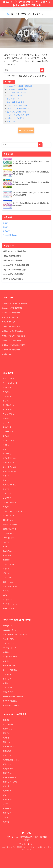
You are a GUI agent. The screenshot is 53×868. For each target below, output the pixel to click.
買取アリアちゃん (9, 485)
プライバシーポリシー (26, 844)
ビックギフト (8, 410)
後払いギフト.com (10, 458)
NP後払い (6, 683)
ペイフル (6, 542)
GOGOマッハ (8, 520)
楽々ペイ (6, 418)
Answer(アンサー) (10, 414)
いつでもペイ (8, 498)
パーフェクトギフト (10, 586)
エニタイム (7, 392)
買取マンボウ (8, 764)
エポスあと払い (9, 688)
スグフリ (6, 449)
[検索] (42, 70)
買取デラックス (9, 773)
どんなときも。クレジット (13, 511)
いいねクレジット (9, 502)
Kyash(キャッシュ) (10, 666)
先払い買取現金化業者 (16, 102)
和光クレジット (9, 609)
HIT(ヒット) (7, 387)
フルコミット (8, 396)
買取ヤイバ (7, 791)
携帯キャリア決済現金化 (16, 118)
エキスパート (8, 578)
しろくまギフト (9, 463)
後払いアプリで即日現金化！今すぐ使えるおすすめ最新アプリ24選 (27, 3)
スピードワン (8, 432)
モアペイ (6, 591)
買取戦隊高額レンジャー (12, 760)
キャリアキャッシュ (10, 604)
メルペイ (6, 661)
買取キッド (7, 813)
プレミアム (7, 423)
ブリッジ (6, 573)
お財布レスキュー (9, 405)
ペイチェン (7, 445)
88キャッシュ (8, 582)
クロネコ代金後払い (10, 701)
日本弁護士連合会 (10, 235)
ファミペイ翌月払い (10, 670)
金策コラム (11, 121)
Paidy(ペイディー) (10, 639)
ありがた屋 (7, 427)
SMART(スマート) (10, 551)
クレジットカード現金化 (16, 93)
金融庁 (5, 227)
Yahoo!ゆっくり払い (10, 630)
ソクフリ (6, 804)
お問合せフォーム (12, 837)
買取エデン (7, 560)
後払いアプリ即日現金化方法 (18, 109)
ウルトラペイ (8, 679)
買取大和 (6, 786)
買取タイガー (8, 769)
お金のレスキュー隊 (10, 525)
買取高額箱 (7, 751)
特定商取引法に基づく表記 (29, 837)
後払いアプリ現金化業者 (16, 112)
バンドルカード (9, 643)
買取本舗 (6, 822)
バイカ (5, 817)
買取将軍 (6, 738)
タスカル (6, 436)
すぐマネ (6, 401)
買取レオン (7, 808)
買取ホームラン (9, 729)
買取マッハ (7, 742)
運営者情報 (43, 837)
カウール (6, 476)
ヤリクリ (6, 547)
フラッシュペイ (9, 564)
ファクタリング (13, 99)
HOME (26, 833)
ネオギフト (7, 494)
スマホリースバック (15, 96)
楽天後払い (7, 652)
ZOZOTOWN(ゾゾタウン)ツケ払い (15, 635)
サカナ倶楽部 (8, 724)
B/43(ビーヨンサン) (10, 657)
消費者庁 (6, 231)
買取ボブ (6, 720)
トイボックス (8, 556)
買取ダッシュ (8, 755)
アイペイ (6, 569)
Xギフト (6, 595)
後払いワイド (8, 692)
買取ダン (6, 733)
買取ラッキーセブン (10, 782)
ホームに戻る (26, 130)
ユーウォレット (9, 533)
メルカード (7, 674)
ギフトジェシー (9, 795)
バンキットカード (9, 648)
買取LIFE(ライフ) (9, 471)
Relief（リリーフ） (10, 538)
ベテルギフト (8, 800)
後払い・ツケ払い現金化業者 (18, 115)
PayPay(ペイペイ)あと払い (13, 696)
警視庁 (5, 223)
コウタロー (7, 507)
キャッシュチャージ (10, 383)
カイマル (6, 489)
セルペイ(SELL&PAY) (11, 705)
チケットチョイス (9, 467)
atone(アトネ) (8, 626)
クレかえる (7, 454)
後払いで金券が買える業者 (17, 105)
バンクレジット (9, 441)
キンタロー (7, 480)
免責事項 (26, 840)
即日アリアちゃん (9, 378)
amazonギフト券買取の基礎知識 (20, 86)
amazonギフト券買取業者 (17, 89)
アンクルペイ (8, 600)
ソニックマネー (9, 516)
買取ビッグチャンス (10, 778)
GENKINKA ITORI (10, 529)
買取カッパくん (9, 747)
